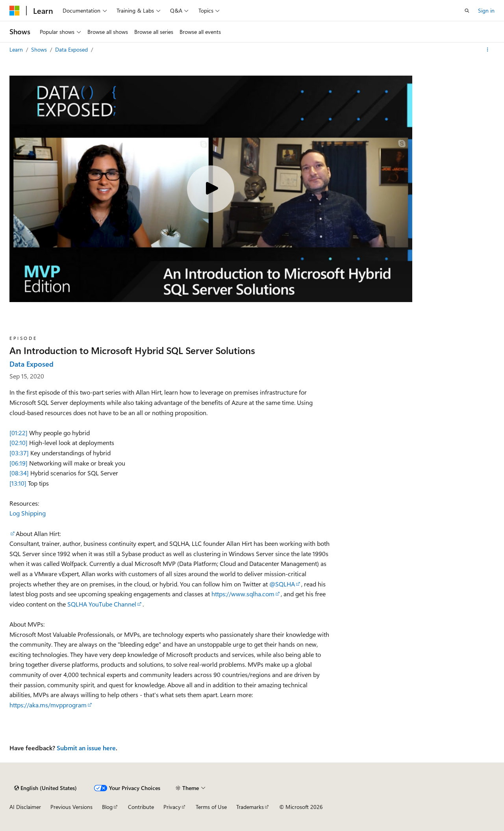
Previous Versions (71, 807)
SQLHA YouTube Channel (102, 604)
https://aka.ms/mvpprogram (48, 705)
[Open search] (467, 11)
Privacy (172, 807)
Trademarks (250, 807)
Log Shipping (28, 513)
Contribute (141, 807)
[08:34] (19, 473)
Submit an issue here (86, 748)
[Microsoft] (15, 11)
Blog (107, 807)
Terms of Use (211, 807)
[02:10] (19, 442)
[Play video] (211, 189)
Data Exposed (72, 49)
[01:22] (19, 433)
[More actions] (488, 50)
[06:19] (19, 463)
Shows (40, 49)
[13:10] (18, 483)
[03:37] (19, 453)
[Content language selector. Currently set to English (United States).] (45, 788)
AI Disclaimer (25, 807)
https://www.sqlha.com (243, 594)
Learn (17, 49)
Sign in (486, 10)
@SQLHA (282, 584)
